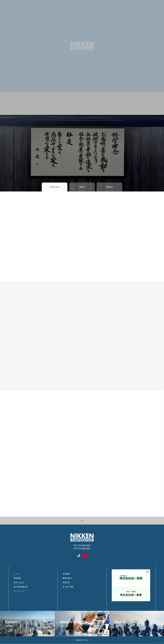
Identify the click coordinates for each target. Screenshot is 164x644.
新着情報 (17, 578)
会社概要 (66, 574)
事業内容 (66, 582)
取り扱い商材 (68, 587)
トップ (16, 574)
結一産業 (131, 585)
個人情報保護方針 (21, 587)
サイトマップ (19, 591)
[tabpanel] (82, 57)
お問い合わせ (19, 582)
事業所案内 (67, 578)
